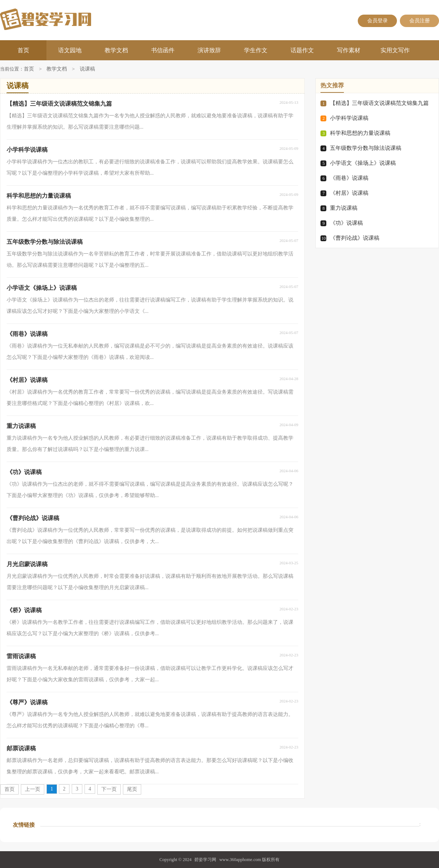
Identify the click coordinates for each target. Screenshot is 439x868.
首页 (23, 50)
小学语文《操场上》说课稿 (363, 163)
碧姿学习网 (205, 860)
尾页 (132, 789)
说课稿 (87, 69)
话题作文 (302, 50)
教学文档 (116, 50)
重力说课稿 (344, 208)
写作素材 (349, 50)
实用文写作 (395, 50)
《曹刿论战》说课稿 (355, 238)
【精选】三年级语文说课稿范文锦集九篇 (379, 103)
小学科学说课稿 (349, 118)
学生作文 (256, 50)
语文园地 (70, 50)
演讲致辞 (209, 50)
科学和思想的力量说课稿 (360, 133)
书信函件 (163, 50)
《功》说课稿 (346, 223)
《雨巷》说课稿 (349, 178)
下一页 (109, 789)
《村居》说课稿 (349, 193)
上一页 (33, 789)
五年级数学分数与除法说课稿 (366, 148)
